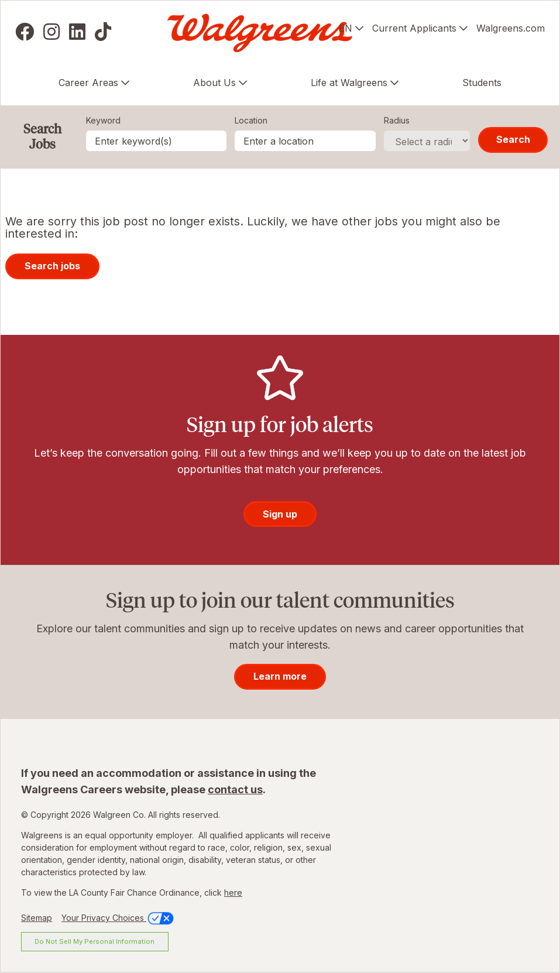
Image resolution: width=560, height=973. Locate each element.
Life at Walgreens (349, 83)
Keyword (103, 120)
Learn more (280, 676)
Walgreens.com (511, 28)
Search (513, 139)
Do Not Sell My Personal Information (95, 941)
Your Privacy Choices (118, 918)
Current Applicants (414, 28)
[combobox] (305, 141)
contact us (235, 789)
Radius (397, 120)
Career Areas (88, 83)
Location (251, 120)
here (233, 893)
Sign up (280, 514)
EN (346, 28)
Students (482, 83)
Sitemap (37, 918)
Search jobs (52, 266)
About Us (214, 83)
